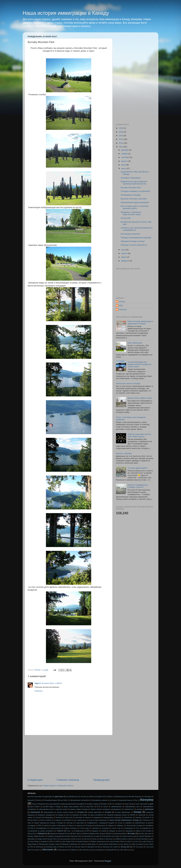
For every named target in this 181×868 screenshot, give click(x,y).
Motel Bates (92, 844)
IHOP (58, 841)
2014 (121, 139)
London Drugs (146, 841)
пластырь (69, 823)
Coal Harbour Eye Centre (111, 836)
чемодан (112, 831)
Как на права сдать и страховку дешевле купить (135, 207)
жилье (106, 807)
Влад (34, 804)
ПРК (40, 825)
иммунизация (49, 812)
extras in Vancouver (106, 839)
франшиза (80, 831)
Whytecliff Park (112, 850)
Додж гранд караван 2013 (74, 807)
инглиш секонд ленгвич (65, 812)
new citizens (124, 844)
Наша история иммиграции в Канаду (66, 13)
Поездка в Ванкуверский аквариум (136, 238)
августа (125, 161)
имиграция (149, 809)
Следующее (35, 780)
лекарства (142, 815)
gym (152, 839)
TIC (134, 847)
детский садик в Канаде (52, 807)
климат (85, 815)
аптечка (84, 797)
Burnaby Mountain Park (131, 188)
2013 (121, 143)
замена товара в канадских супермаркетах (106, 809)
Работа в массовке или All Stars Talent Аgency (139, 435)
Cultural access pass (129, 836)
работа (46, 825)
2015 (121, 136)
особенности (146, 820)
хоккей (104, 831)
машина (88, 817)
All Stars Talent (76, 834)
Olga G (38, 683)
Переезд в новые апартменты (134, 245)
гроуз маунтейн (141, 804)
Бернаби (31, 800)
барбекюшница (120, 797)
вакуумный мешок (125, 800)
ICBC (51, 841)
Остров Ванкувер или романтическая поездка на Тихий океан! (139, 364)
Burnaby (131, 833)
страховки (105, 828)
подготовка (80, 823)
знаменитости (129, 809)
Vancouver (48, 849)
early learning (64, 839)
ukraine (37, 850)
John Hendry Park (68, 841)
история (108, 812)
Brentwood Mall (120, 834)
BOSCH (109, 834)
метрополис (128, 817)
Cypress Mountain (145, 836)
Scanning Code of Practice (55, 847)
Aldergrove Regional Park (59, 834)
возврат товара (92, 804)
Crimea (122, 302)
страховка (95, 828)
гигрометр (118, 804)
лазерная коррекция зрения (117, 815)
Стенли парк (84, 828)
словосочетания (55, 828)
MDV (121, 306)
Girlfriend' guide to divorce (124, 839)
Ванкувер (147, 800)
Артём (91, 797)
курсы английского (97, 815)
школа (120, 831)
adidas (138, 831)
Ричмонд (89, 825)
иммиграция (35, 812)
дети (152, 804)
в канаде (113, 800)
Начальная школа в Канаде (128, 383)
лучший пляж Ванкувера (44, 817)
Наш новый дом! (135, 343)
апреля (125, 253)
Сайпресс (120, 825)
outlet (133, 844)
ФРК (88, 831)
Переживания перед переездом (135, 202)
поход (120, 823)
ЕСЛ (99, 807)
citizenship (87, 836)
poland (140, 844)
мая (123, 250)
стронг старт (116, 828)
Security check (80, 847)
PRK (32, 847)
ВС (111, 804)
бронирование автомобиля (80, 800)
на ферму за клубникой (62, 820)
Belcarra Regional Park (91, 834)
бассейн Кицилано (135, 797)
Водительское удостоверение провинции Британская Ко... (134, 183)
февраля (125, 261)
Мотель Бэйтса (46, 820)
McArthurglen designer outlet (49, 844)
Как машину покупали (130, 234)
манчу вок (69, 817)
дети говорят (35, 807)
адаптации (48, 797)
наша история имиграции (98, 820)
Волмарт (104, 804)
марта (124, 257)
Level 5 (136, 841)
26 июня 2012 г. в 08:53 (52, 683)
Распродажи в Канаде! (131, 195)
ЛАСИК (132, 815)
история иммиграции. (123, 812)
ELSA (73, 839)
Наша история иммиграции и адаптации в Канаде (140, 322)
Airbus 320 (31, 834)
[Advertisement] (69, 757)
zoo (131, 850)
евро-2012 (90, 807)
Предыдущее (101, 780)
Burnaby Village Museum (36, 836)
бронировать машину (100, 800)
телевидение (128, 828)
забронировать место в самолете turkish (53, 809)
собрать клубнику (70, 828)
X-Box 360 (123, 850)
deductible (31, 839)
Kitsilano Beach (83, 841)
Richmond (40, 847)
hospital (44, 841)
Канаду (60, 815)
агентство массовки (35, 797)
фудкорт (95, 831)
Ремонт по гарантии (76, 825)
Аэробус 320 (101, 797)
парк (29, 823)
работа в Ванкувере (59, 825)
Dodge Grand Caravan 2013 (47, 839)
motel (83, 844)
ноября (125, 154)
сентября (125, 157)
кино (68, 815)
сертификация (41, 828)
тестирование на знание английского (41, 831)
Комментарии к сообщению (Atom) (58, 786)
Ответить (39, 691)
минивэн (139, 817)
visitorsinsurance (63, 850)
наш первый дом (80, 820)
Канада (138, 812)
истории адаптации (94, 812)
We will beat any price (87, 850)
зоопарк (139, 809)
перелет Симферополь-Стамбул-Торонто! (138, 486)
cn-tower (96, 836)
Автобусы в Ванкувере (131, 178)
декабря (125, 150)
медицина (97, 817)
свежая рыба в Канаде (134, 825)
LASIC (129, 841)
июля (124, 165)
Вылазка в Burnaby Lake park (134, 199)
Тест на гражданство (144, 828)
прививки (128, 823)
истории (81, 812)
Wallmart (74, 850)
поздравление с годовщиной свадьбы (101, 823)
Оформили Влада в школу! (133, 241)
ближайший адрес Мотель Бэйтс (56, 800)
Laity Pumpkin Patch (117, 841)
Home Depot (34, 841)
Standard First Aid (94, 847)
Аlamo (110, 797)
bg (103, 834)
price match (149, 844)
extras (94, 839)
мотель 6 (148, 817)
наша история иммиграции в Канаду (124, 820)
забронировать (116, 807)
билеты (39, 800)
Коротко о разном (124, 453)
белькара (148, 797)
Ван (136, 800)
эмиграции (129, 831)
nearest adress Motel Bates (108, 844)
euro (80, 839)
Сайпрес (111, 825)
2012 (121, 147)
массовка (79, 817)
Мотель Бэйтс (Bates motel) (140, 398)
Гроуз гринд (129, 804)
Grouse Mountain (142, 839)
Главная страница (68, 780)
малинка (59, 817)
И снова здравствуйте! (138, 468)
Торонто (60, 831)
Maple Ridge (32, 844)
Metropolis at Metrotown (70, 844)
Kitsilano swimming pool (99, 841)
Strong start (126, 218)
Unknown (123, 309)
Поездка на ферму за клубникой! (135, 191)
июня (124, 168)
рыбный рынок (100, 825)
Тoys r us (70, 831)
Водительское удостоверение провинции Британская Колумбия (61, 804)
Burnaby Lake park (145, 834)
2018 (121, 128)
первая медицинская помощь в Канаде (48, 823)
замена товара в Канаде (79, 809)
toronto (141, 847)
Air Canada (147, 831)
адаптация (59, 797)
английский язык (72, 797)
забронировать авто (132, 807)
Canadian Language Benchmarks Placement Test (64, 836)
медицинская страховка (112, 817)
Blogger (108, 861)
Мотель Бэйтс (33, 820)
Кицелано (76, 815)
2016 (121, 132)
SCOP (70, 847)
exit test (87, 839)
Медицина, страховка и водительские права (131, 213)
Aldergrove (42, 833)
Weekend (101, 850)
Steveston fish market (110, 847)
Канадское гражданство (46, 815)
